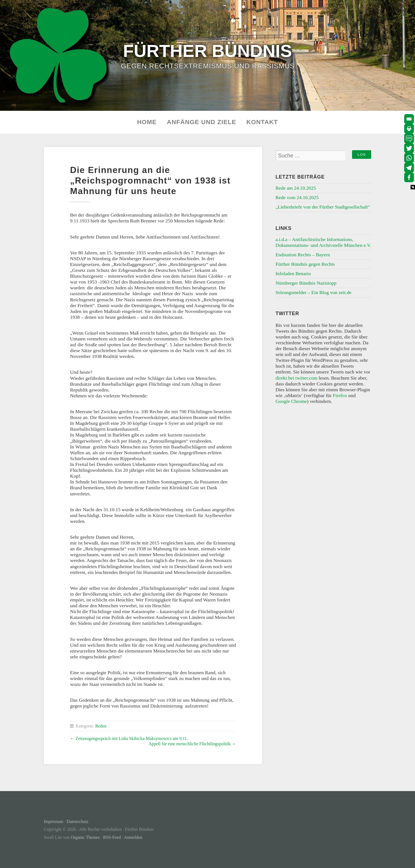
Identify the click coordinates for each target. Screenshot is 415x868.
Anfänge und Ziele (202, 122)
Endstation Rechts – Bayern (303, 255)
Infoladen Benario (293, 274)
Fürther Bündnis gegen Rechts (305, 264)
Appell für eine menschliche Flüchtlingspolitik (190, 744)
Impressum (54, 821)
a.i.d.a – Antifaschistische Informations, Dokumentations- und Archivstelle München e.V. (323, 242)
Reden (101, 726)
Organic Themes (85, 837)
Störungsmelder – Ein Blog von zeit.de (313, 292)
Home (147, 122)
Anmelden (133, 837)
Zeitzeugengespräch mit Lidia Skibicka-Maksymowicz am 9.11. (132, 738)
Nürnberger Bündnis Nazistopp (306, 283)
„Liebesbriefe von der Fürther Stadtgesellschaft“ (323, 207)
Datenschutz (77, 821)
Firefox (340, 395)
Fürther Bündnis (208, 51)
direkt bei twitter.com (296, 378)
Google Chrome (291, 401)
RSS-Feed (112, 837)
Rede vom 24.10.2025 (297, 197)
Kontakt (262, 122)
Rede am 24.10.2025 (296, 188)
